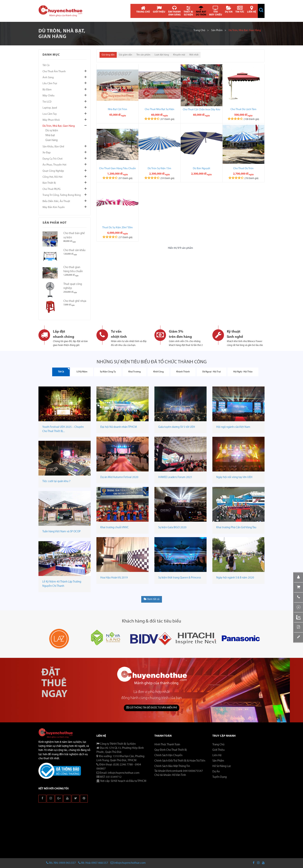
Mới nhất (194, 55)
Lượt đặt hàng (162, 55)
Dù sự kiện (52, 131)
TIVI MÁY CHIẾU (216, 11)
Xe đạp (47, 153)
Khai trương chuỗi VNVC (114, 528)
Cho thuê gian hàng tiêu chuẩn (117, 169)
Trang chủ (199, 30)
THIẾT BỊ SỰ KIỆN (188, 11)
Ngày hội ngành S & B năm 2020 (235, 578)
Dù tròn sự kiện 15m (159, 169)
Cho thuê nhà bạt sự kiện (160, 109)
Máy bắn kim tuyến (54, 207)
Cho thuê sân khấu (74, 250)
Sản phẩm (217, 30)
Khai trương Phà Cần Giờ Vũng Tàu (236, 528)
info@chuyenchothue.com (128, 863)
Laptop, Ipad (50, 108)
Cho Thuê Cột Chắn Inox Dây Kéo (202, 110)
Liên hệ (217, 755)
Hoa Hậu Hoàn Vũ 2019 (114, 578)
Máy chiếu (49, 96)
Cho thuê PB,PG (51, 189)
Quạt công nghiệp (53, 171)
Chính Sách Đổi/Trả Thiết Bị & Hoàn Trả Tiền (180, 761)
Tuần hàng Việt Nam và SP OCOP (61, 532)
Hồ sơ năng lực (222, 766)
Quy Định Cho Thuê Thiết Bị (171, 750)
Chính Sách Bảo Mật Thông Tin (172, 766)
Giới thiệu (218, 750)
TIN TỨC (240, 9)
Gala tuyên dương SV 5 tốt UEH (177, 427)
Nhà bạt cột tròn (117, 109)
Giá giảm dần (126, 55)
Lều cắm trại (50, 84)
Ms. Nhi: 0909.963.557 (61, 863)
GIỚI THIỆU (159, 9)
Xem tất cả (152, 599)
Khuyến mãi (179, 55)
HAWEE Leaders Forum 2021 (175, 477)
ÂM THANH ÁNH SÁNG (174, 11)
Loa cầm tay (50, 114)
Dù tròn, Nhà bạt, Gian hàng (59, 126)
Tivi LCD (47, 102)
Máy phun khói (51, 120)
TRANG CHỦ (143, 9)
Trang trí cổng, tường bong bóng (62, 195)
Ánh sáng (48, 78)
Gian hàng (51, 140)
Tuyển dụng (220, 777)
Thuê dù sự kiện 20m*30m (117, 228)
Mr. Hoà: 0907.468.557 (93, 863)
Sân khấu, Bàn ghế (53, 147)
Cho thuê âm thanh (54, 72)
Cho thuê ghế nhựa (75, 301)
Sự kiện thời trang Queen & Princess (180, 578)
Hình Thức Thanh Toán (167, 745)
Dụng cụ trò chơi (52, 159)
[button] (261, 10)
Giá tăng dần (108, 55)
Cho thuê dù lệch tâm (243, 109)
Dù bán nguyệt (202, 169)
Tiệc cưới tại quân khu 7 (56, 481)
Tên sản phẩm (143, 55)
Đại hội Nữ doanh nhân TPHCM (119, 427)
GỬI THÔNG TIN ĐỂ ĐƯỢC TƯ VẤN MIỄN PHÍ (152, 708)
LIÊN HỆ (252, 9)
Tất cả (46, 65)
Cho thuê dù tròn (243, 169)
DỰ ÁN (229, 9)
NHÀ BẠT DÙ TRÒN (201, 11)
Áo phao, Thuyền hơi (54, 165)
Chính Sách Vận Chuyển (168, 755)
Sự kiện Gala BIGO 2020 (172, 528)
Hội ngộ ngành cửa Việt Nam (233, 427)
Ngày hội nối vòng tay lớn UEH (234, 477)
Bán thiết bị (49, 183)
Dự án (216, 772)
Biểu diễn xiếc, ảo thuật (56, 201)
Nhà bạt (50, 135)
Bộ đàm (47, 90)
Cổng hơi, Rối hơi (52, 177)
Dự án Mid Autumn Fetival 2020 (119, 477)
